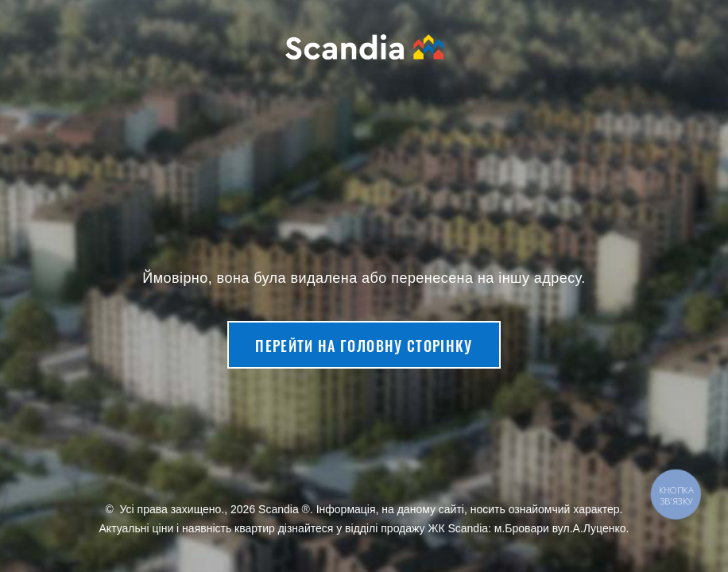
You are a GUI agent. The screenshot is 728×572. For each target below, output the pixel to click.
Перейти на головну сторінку (364, 346)
